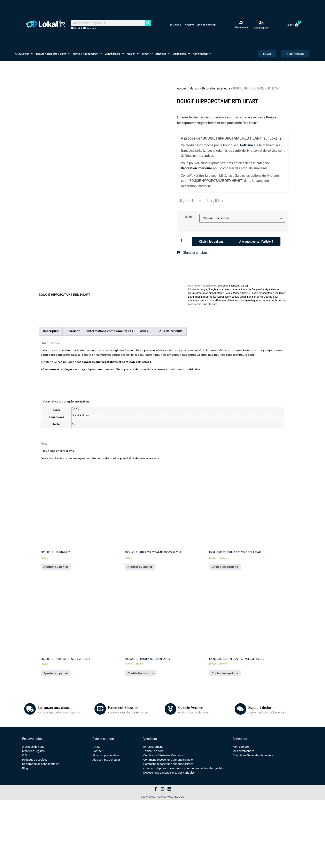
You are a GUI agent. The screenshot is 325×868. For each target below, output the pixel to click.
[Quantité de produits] (183, 240)
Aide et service (206, 25)
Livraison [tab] (73, 331)
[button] (24, 54)
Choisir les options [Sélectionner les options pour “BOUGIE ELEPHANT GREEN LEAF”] (225, 567)
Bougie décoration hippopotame (206, 293)
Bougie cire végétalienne (265, 289)
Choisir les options (211, 241)
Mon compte (242, 28)
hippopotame (266, 300)
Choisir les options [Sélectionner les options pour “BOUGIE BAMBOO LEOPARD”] (141, 673)
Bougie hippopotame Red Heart (268, 293)
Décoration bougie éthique (243, 300)
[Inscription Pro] (261, 23)
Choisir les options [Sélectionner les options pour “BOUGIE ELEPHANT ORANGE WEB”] (225, 673)
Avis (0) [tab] (146, 331)
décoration (221, 300)
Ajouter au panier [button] (56, 567)
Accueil (182, 88)
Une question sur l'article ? (256, 241)
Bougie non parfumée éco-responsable (209, 297)
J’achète (189, 25)
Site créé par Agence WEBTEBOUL (163, 797)
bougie (204, 289)
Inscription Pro (261, 28)
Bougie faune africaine (237, 293)
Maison (194, 88)
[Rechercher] (148, 23)
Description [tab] (51, 331)
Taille (188, 217)
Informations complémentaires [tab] (110, 331)
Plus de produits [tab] (171, 331)
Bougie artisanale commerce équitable (230, 289)
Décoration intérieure (216, 88)
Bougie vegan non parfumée (247, 297)
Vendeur (90, 28)
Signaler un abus (192, 253)
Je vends (175, 25)
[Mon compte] (242, 22)
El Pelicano (245, 145)
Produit (77, 28)
